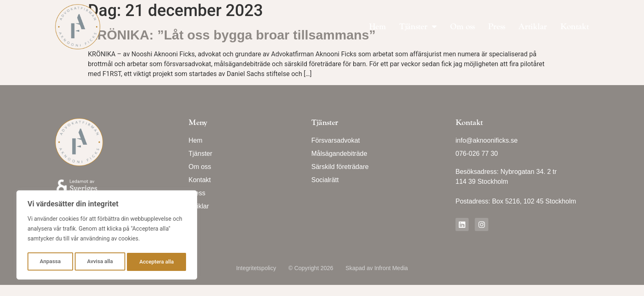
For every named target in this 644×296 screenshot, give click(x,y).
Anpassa (50, 262)
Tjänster (418, 27)
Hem (377, 27)
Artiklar (533, 27)
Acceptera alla (157, 262)
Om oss (462, 27)
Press (497, 27)
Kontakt (575, 27)
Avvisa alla (100, 262)
